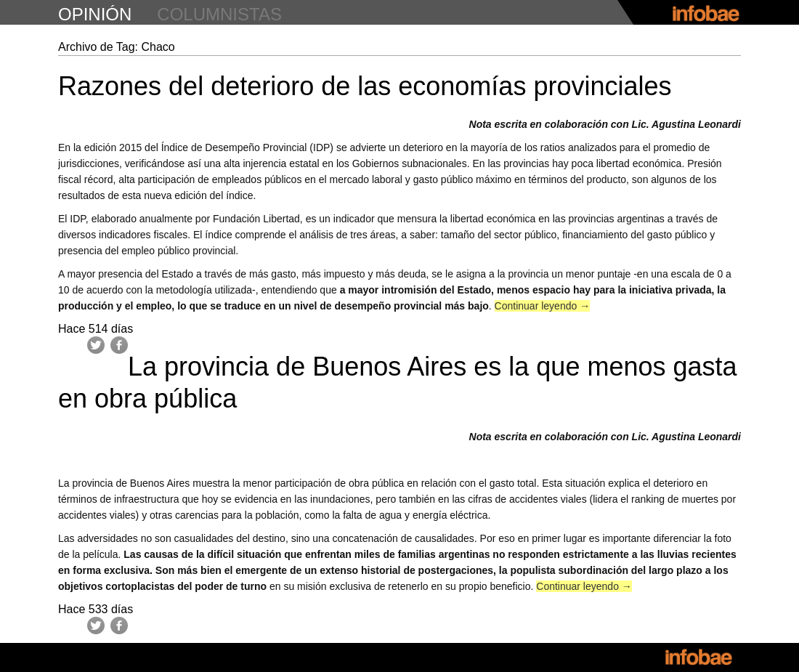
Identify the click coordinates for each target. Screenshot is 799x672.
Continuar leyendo (543, 306)
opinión (95, 14)
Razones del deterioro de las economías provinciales (365, 86)
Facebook (119, 345)
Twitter (96, 345)
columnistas (219, 14)
